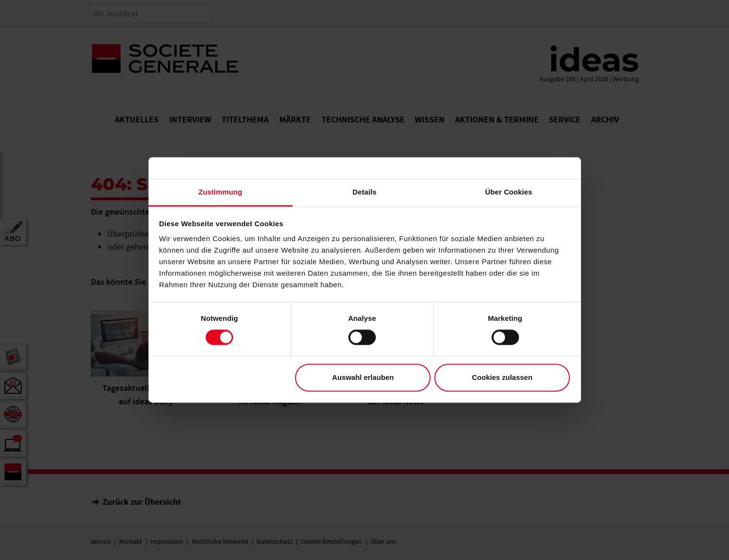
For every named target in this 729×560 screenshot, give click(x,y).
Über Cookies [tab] (509, 192)
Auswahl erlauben (363, 377)
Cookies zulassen (502, 377)
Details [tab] (365, 192)
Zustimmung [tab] (220, 192)
